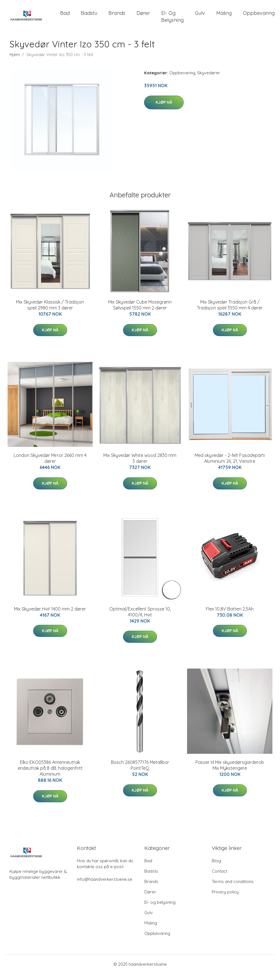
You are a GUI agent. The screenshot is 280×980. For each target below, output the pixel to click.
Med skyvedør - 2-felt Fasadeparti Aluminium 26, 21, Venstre (230, 465)
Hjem (15, 61)
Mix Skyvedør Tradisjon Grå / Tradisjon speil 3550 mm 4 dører (230, 311)
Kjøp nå (164, 108)
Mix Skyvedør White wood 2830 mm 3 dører (140, 465)
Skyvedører (209, 79)
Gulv (200, 16)
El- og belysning (172, 20)
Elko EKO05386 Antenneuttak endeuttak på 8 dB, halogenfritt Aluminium (50, 774)
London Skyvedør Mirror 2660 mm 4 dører (50, 465)
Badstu (89, 16)
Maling (224, 16)
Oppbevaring (182, 79)
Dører (143, 16)
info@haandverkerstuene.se (105, 885)
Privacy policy (225, 898)
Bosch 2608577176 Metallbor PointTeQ (140, 771)
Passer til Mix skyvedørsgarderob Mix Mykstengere (230, 771)
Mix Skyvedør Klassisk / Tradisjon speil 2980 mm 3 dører (50, 311)
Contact (219, 877)
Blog (216, 867)
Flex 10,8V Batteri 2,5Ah (230, 615)
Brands (117, 16)
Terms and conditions (233, 888)
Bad (65, 16)
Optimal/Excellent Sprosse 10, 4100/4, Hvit (140, 618)
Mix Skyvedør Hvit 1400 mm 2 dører (50, 615)
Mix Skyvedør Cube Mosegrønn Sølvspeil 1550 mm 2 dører (140, 311)
